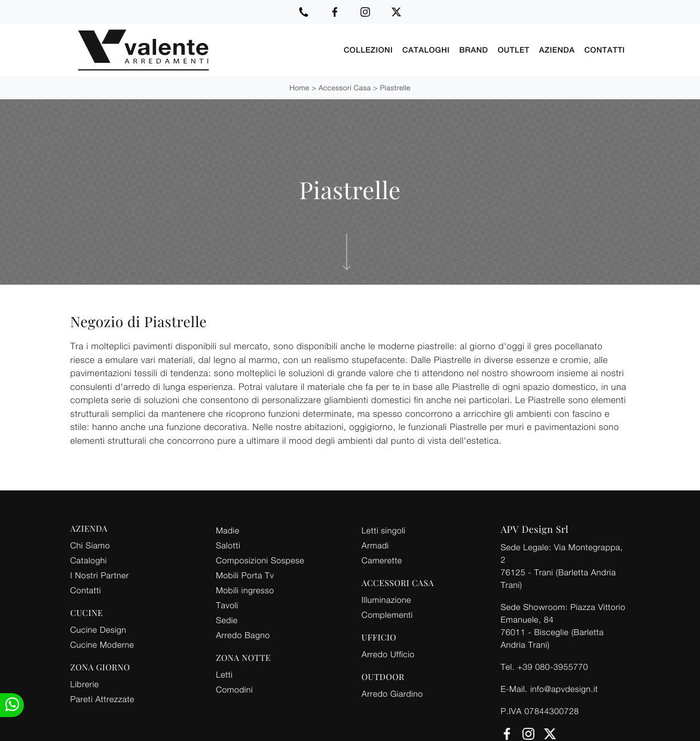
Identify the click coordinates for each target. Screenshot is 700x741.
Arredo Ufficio (388, 653)
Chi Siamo (90, 545)
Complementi (387, 614)
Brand (473, 50)
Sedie (227, 619)
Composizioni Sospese (260, 559)
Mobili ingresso (245, 589)
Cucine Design (99, 629)
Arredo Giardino (392, 693)
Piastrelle (395, 87)
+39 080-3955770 (552, 666)
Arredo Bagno (243, 634)
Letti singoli (384, 530)
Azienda (557, 50)
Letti (224, 674)
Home (299, 87)
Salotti (228, 545)
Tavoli (227, 604)
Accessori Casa (345, 87)
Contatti (604, 50)
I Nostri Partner (100, 574)
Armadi (375, 545)
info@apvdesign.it (564, 688)
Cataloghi (426, 50)
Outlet (513, 50)
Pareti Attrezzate (103, 698)
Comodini (234, 689)
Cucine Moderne (103, 644)
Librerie (85, 683)
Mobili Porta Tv (245, 574)
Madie (227, 530)
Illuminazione (386, 599)
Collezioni (368, 50)
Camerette (382, 559)
